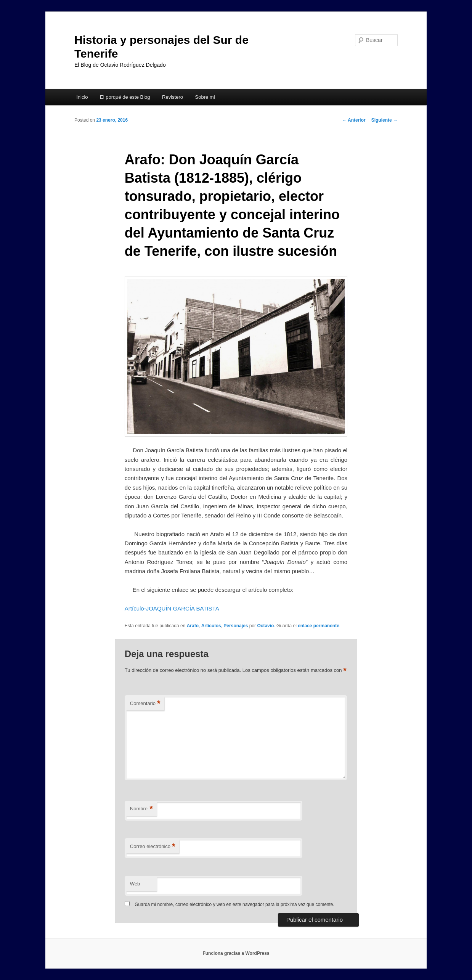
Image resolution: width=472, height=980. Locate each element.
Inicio (82, 97)
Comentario (145, 704)
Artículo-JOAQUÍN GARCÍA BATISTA (172, 608)
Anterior (354, 120)
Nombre (141, 809)
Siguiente (385, 120)
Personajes (236, 626)
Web (135, 884)
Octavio (265, 626)
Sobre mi (205, 97)
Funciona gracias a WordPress (236, 953)
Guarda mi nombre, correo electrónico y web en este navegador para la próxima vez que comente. (234, 904)
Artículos (211, 626)
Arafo (193, 626)
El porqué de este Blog (125, 97)
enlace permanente (319, 626)
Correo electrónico (153, 847)
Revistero (173, 97)
